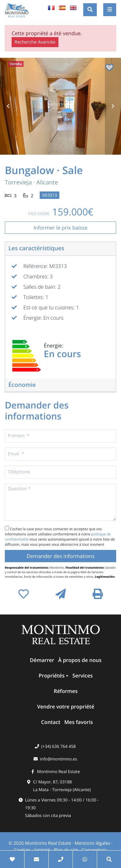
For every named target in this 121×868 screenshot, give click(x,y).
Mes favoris (78, 722)
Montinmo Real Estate (59, 771)
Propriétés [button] (52, 676)
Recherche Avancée (35, 42)
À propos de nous (80, 660)
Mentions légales (93, 843)
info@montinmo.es (58, 759)
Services (82, 676)
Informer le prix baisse (60, 228)
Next (113, 106)
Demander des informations (60, 556)
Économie (22, 385)
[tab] (60, 249)
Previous (8, 106)
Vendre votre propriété (66, 707)
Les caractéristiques (36, 248)
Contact (51, 722)
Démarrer (42, 660)
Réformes (66, 691)
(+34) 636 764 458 (59, 746)
